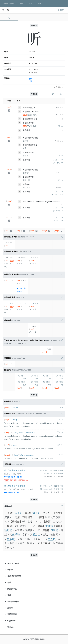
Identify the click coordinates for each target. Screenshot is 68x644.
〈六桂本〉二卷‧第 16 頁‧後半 (52, 489)
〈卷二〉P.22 (59, 195)
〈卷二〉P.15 (59, 211)
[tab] (9, 18)
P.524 (61, 420)
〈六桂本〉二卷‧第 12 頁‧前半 (52, 473)
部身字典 (26, 184)
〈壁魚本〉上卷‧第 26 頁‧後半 (52, 486)
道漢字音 (26, 160)
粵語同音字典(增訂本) (32, 112)
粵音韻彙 (26, 130)
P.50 (61, 407)
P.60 (61, 126)
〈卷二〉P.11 (59, 163)
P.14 (62, 180)
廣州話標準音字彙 (30, 119)
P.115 (61, 156)
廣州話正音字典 (29, 108)
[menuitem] (34, 563)
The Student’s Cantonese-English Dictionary (41, 202)
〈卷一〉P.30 (59, 160)
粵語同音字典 (28, 123)
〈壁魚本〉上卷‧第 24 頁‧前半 (52, 470)
